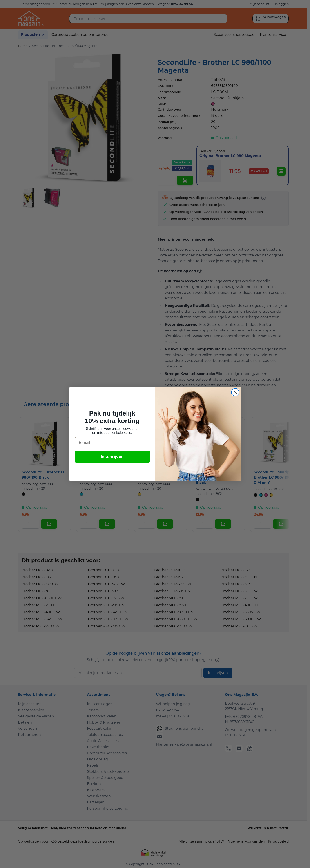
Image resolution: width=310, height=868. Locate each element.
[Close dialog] (235, 392)
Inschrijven (112, 457)
